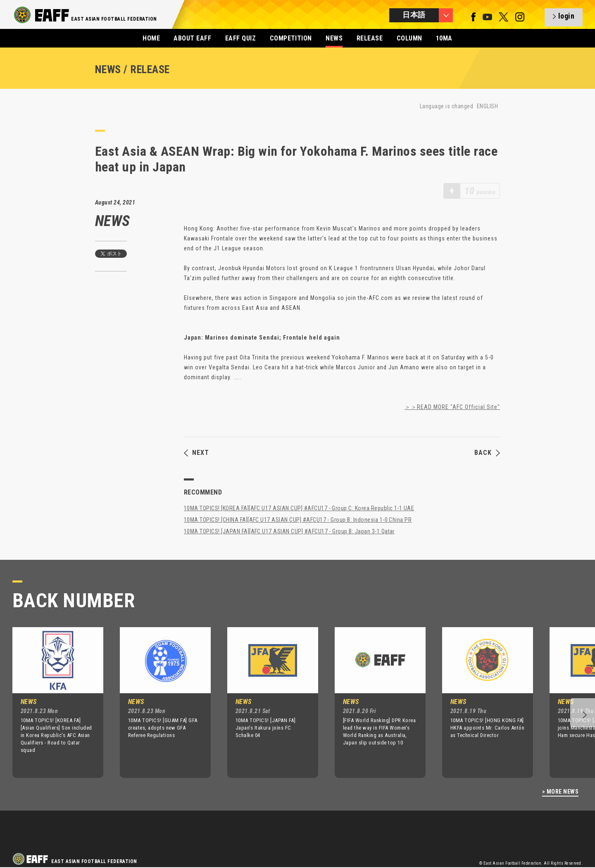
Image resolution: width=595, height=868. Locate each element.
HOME (151, 38)
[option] (52, 702)
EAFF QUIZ (240, 38)
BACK (487, 453)
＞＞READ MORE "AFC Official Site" (452, 407)
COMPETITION (291, 38)
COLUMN (409, 38)
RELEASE (370, 38)
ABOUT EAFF (192, 38)
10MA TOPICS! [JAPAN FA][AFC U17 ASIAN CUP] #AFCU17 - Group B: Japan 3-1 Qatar (289, 531)
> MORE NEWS (560, 792)
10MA (444, 38)
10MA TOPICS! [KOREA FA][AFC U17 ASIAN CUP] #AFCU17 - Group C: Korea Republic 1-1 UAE (299, 508)
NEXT (196, 453)
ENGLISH (487, 106)
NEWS (334, 38)
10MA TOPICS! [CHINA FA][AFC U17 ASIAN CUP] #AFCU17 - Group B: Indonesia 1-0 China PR (298, 520)
